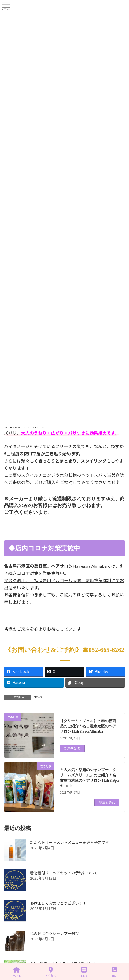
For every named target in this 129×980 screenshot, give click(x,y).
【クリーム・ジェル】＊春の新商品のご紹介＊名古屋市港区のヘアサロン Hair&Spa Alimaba (88, 726)
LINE (84, 972)
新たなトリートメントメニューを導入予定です (69, 843)
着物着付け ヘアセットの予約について (64, 873)
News (38, 697)
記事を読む (72, 748)
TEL (114, 972)
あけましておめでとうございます (58, 903)
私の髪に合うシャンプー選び (54, 934)
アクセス (51, 972)
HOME (16, 972)
